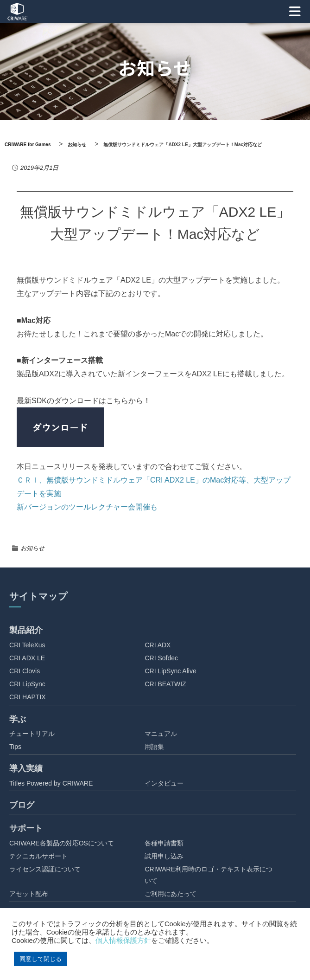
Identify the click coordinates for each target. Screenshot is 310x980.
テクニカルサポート (38, 856)
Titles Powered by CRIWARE (51, 783)
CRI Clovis (25, 671)
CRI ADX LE (27, 658)
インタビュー (164, 783)
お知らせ (32, 548)
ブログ (22, 805)
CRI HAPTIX (28, 697)
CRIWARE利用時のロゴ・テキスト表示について (209, 875)
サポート (26, 828)
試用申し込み (164, 856)
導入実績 (26, 768)
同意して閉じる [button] (41, 959)
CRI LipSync (27, 684)
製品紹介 (26, 630)
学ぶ (18, 719)
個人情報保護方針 (123, 941)
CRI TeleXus (27, 645)
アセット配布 (29, 894)
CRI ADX (158, 645)
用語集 (154, 747)
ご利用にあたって (171, 894)
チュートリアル (32, 734)
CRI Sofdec (161, 658)
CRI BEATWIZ (165, 684)
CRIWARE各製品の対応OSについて (62, 843)
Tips (15, 747)
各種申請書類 (164, 843)
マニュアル (161, 734)
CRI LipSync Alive (170, 671)
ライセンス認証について (45, 869)
